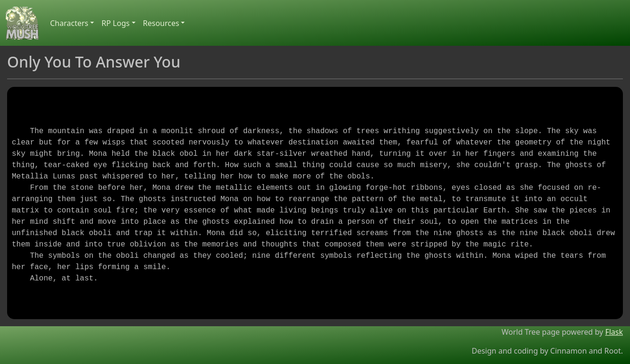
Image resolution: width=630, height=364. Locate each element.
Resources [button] (161, 23)
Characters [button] (69, 23)
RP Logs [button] (115, 23)
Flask (614, 332)
